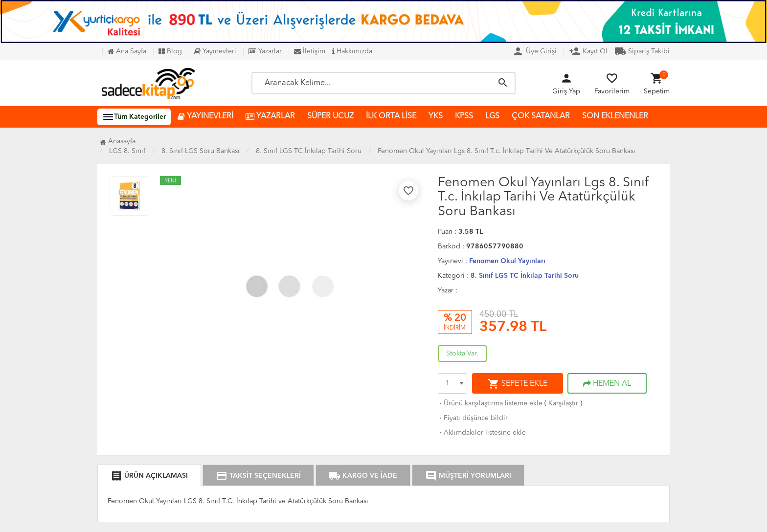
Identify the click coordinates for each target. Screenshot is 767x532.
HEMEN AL (607, 384)
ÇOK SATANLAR (541, 116)
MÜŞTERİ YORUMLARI (468, 476)
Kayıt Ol (588, 51)
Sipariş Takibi (642, 51)
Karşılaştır (563, 403)
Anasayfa (118, 141)
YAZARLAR (270, 117)
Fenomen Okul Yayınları (507, 261)
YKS (436, 116)
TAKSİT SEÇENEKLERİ (258, 476)
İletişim (310, 51)
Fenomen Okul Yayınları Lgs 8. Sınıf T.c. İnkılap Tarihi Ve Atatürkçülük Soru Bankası (507, 151)
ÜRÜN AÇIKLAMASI (149, 476)
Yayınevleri (215, 51)
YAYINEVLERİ (205, 117)
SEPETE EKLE (518, 384)
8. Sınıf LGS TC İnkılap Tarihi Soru (525, 276)
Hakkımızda (352, 51)
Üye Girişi (534, 51)
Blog (170, 51)
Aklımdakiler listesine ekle (482, 433)
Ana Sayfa (127, 51)
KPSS (464, 116)
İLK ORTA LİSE (391, 116)
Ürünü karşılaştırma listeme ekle (490, 403)
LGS (492, 116)
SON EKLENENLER (615, 116)
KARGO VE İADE (363, 476)
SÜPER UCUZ (330, 116)
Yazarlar (265, 51)
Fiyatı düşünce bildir (473, 418)
